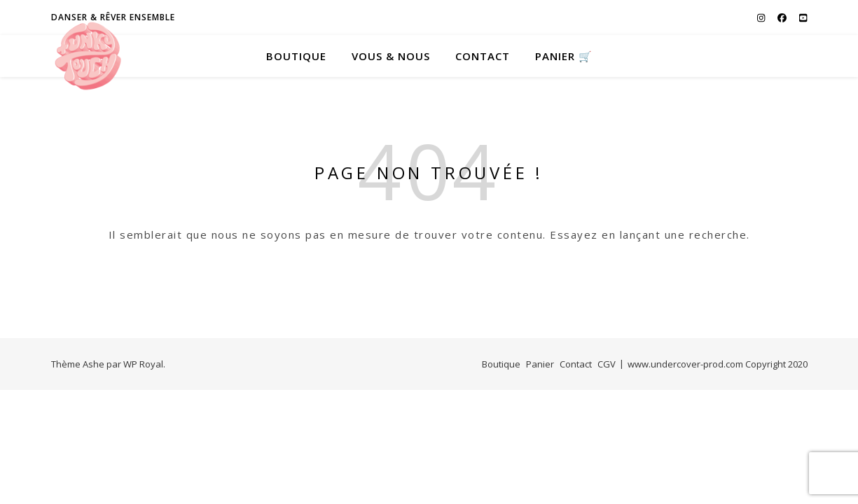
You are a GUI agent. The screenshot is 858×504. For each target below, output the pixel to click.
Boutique (296, 56)
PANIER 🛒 (564, 56)
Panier (540, 364)
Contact (483, 56)
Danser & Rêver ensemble (113, 17)
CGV (607, 364)
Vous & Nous (391, 56)
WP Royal (143, 364)
